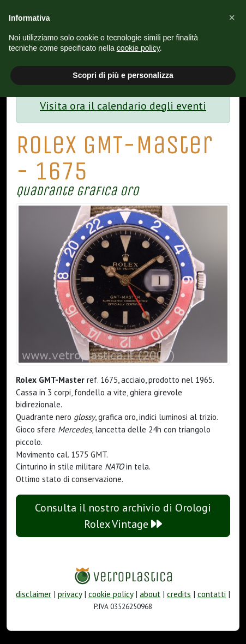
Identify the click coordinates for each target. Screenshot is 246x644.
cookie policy (111, 594)
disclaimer (34, 594)
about (150, 594)
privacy (70, 594)
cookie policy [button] (138, 48)
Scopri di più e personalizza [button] (123, 75)
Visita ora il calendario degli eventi (123, 106)
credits (179, 594)
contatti (212, 594)
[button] (232, 17)
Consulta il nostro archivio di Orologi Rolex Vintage (123, 516)
